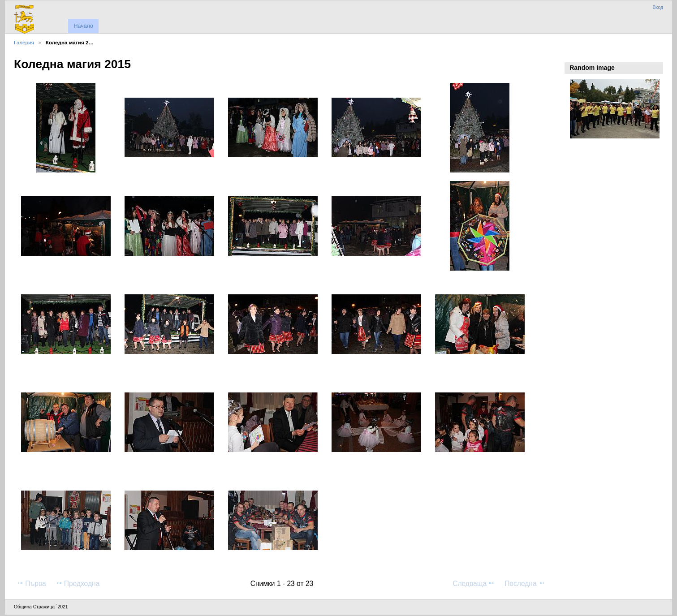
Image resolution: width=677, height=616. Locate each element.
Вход (658, 7)
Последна (525, 583)
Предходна (78, 583)
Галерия (24, 42)
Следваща (474, 583)
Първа (31, 583)
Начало (83, 26)
